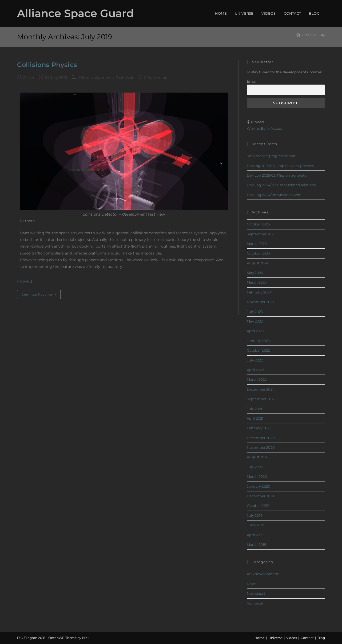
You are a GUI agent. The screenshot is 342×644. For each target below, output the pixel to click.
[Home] (298, 35)
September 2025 (261, 234)
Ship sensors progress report (271, 156)
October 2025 (258, 224)
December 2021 (260, 389)
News (252, 584)
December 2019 (260, 496)
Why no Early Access (264, 128)
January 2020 (259, 486)
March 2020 (257, 476)
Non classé (256, 593)
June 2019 (255, 525)
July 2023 (255, 312)
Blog (321, 638)
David (29, 78)
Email (252, 81)
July (321, 35)
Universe (275, 638)
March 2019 (256, 544)
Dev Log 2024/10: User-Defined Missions (281, 185)
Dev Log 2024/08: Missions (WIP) (275, 195)
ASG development (95, 78)
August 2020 (258, 457)
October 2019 (258, 506)
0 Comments (156, 78)
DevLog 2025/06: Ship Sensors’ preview (280, 166)
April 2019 (255, 535)
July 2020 (255, 467)
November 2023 (261, 302)
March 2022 (257, 379)
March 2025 (257, 244)
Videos (292, 638)
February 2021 (259, 428)
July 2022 (255, 360)
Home (260, 638)
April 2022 (255, 370)
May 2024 (255, 273)
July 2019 (255, 515)
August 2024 (258, 263)
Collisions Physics (47, 65)
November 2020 (261, 447)
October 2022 (258, 350)
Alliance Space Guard (75, 13)
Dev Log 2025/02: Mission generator (277, 175)
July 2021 (254, 409)
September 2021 (261, 399)
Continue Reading (41, 293)
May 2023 (255, 321)
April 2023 (255, 331)
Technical (124, 78)
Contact (307, 638)
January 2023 (258, 341)
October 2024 (259, 253)
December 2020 (261, 438)
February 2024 (259, 292)
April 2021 (255, 418)
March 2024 (257, 282)
